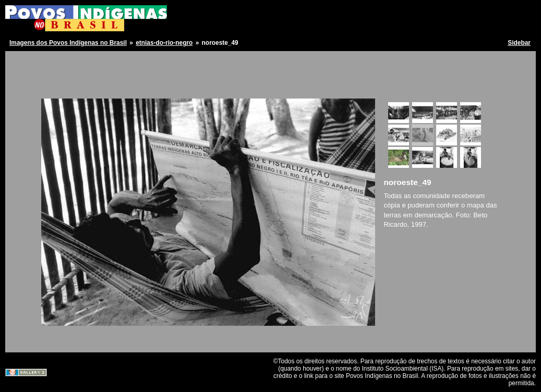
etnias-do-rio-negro (164, 43)
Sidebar (519, 43)
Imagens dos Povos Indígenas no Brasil (68, 43)
